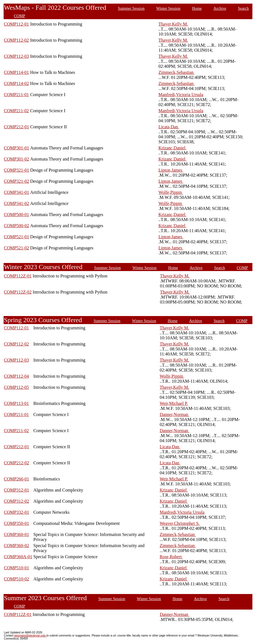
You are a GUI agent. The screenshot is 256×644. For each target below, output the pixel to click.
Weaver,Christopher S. (180, 523)
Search (243, 8)
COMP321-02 (17, 181)
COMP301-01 (17, 148)
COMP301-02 (17, 159)
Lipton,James (171, 170)
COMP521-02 (17, 248)
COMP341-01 (17, 192)
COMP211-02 (16, 111)
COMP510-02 (17, 579)
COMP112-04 (16, 376)
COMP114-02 (16, 83)
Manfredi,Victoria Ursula (181, 95)
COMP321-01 (17, 170)
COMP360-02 (17, 546)
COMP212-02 (17, 463)
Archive (220, 8)
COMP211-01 (16, 95)
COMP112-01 (16, 24)
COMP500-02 (17, 226)
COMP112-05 (16, 387)
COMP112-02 (16, 40)
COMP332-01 (17, 512)
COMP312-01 (17, 490)
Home (197, 8)
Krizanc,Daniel (172, 148)
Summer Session (131, 8)
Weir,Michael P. (174, 403)
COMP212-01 (17, 127)
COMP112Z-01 (18, 276)
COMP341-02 (17, 203)
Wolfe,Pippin (171, 192)
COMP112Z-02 (18, 292)
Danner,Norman (175, 414)
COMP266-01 (17, 479)
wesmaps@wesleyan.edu (30, 636)
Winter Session (168, 8)
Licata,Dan (169, 127)
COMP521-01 (17, 237)
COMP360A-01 (18, 557)
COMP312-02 (17, 501)
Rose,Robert (171, 557)
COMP (20, 16)
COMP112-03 (16, 56)
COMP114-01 (16, 72)
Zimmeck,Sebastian (177, 72)
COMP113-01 (16, 403)
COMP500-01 (17, 215)
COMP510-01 (17, 568)
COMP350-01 (17, 523)
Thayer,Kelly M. (173, 24)
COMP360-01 (17, 534)
